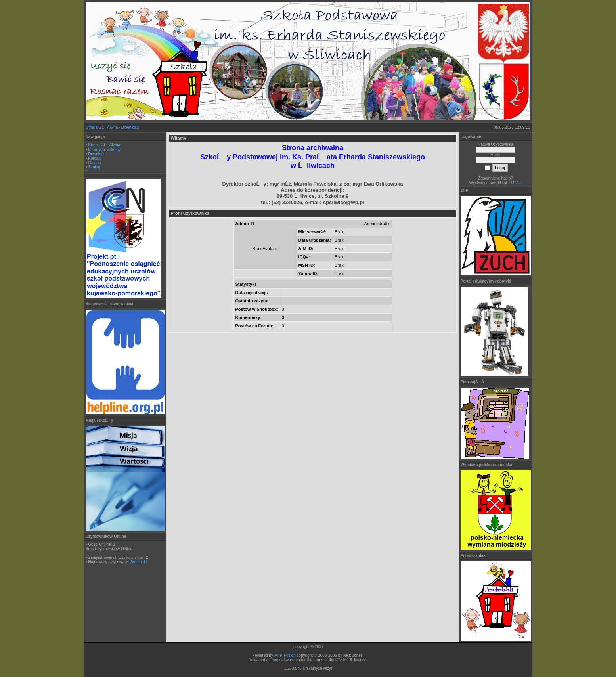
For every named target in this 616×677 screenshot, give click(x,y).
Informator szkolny (104, 150)
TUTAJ (515, 183)
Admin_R (139, 562)
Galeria (94, 163)
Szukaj (94, 167)
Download (130, 127)
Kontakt (95, 158)
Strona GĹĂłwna (102, 127)
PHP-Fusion (285, 655)
